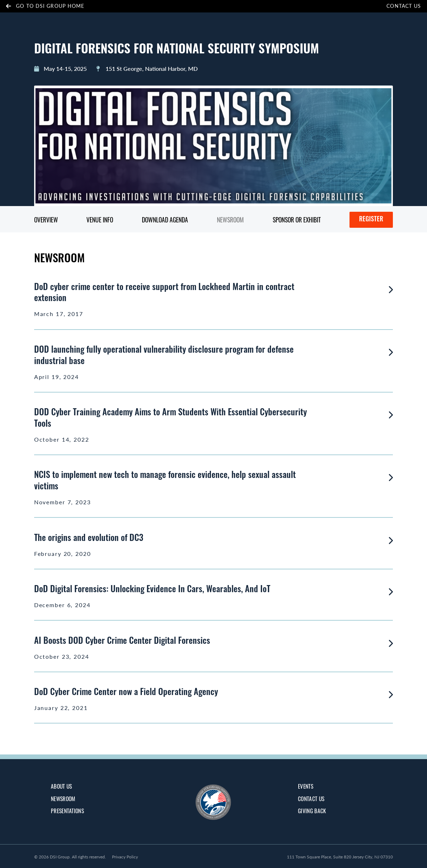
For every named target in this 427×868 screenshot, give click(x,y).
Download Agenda (166, 220)
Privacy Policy (125, 855)
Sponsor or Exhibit (298, 220)
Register (372, 218)
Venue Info (100, 220)
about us (62, 786)
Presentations (67, 810)
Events (306, 786)
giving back (312, 810)
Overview (46, 220)
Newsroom (232, 220)
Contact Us (404, 6)
